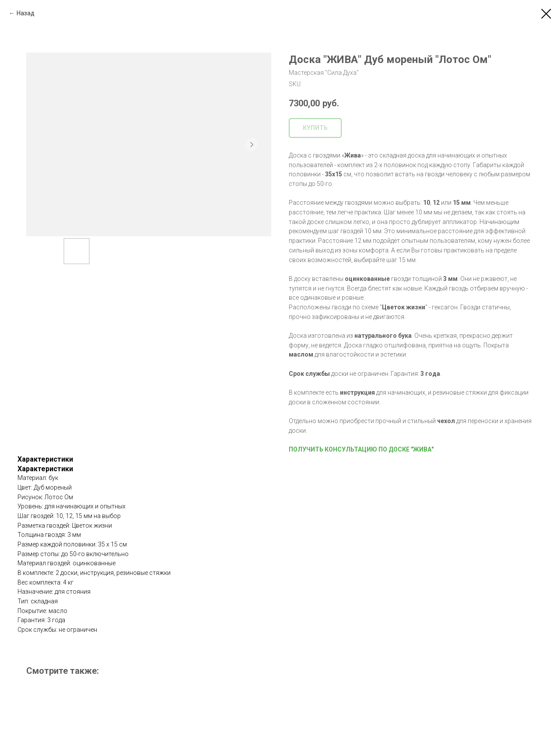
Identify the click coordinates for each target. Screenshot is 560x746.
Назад (26, 13)
